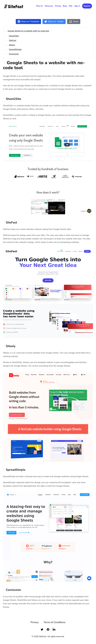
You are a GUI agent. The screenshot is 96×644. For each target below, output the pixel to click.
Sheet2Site (14, 36)
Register (87, 6)
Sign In (77, 6)
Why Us (39, 6)
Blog (65, 6)
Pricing (58, 6)
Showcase (49, 6)
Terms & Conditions (55, 622)
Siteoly (12, 45)
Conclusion (14, 54)
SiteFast (12, 40)
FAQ (71, 6)
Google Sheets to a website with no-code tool (28, 31)
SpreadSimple (15, 49)
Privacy (35, 622)
